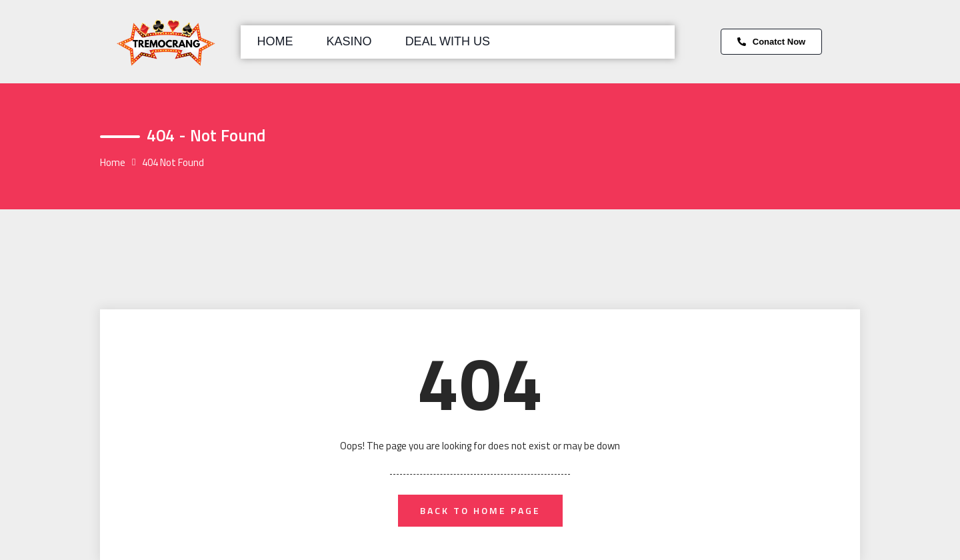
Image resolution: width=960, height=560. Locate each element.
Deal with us (448, 41)
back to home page (480, 510)
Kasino (349, 41)
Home (275, 41)
